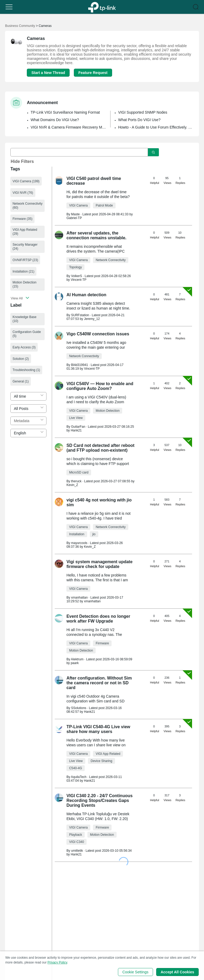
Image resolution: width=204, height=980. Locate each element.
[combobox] (28, 396)
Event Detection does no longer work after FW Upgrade (98, 619)
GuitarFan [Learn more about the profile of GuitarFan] (78, 427)
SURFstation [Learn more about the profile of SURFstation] (80, 315)
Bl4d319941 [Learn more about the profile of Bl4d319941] (79, 365)
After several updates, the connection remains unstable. (96, 235)
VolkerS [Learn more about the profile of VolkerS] (76, 276)
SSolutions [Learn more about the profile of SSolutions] (78, 708)
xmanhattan (92, 601)
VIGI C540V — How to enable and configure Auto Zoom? (100, 386)
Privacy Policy (57, 962)
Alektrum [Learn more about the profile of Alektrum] (77, 659)
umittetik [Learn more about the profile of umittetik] (77, 851)
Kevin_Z (72, 485)
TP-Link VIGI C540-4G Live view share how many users (98, 729)
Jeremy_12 (92, 319)
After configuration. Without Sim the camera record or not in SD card (99, 683)
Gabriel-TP (74, 218)
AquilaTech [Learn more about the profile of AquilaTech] (79, 777)
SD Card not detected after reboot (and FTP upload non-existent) (100, 448)
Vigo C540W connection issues (98, 334)
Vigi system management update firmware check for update (99, 564)
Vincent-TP (78, 280)
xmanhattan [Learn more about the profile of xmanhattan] (79, 598)
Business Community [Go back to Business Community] (20, 26)
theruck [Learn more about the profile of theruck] (76, 481)
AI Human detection (86, 295)
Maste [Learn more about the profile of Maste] (75, 214)
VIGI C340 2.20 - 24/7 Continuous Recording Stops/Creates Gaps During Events (99, 800)
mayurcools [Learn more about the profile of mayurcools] (79, 543)
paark (75, 663)
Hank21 (76, 430)
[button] (9, 7)
